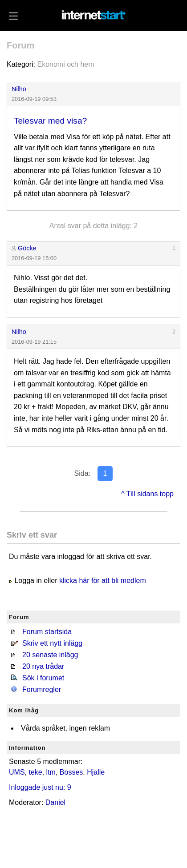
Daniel (55, 802)
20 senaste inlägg (50, 655)
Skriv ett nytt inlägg (52, 643)
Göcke (27, 248)
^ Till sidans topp (147, 494)
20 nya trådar (43, 666)
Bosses (71, 772)
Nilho (19, 89)
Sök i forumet (43, 678)
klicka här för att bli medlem (103, 581)
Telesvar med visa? (50, 121)
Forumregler (42, 689)
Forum (20, 45)
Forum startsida (47, 632)
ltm (51, 772)
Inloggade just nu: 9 (40, 787)
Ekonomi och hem (65, 64)
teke (35, 772)
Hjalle (96, 772)
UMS (17, 772)
